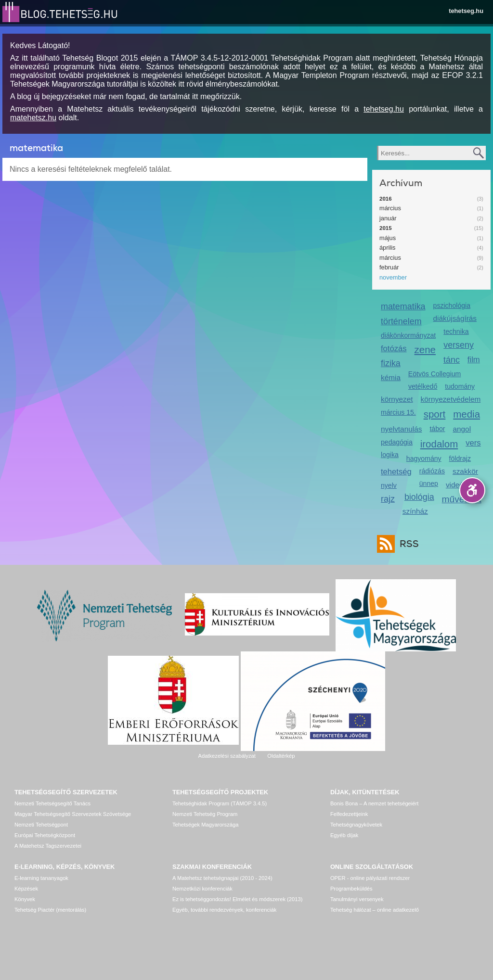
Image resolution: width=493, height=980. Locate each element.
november (393, 277)
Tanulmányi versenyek (357, 899)
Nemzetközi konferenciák (202, 889)
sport (435, 414)
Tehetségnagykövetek (356, 825)
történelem (401, 321)
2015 (386, 228)
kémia (391, 377)
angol (462, 429)
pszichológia (452, 305)
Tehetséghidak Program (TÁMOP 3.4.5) (220, 803)
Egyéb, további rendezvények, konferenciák (224, 910)
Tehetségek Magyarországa (205, 825)
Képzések (26, 889)
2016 (386, 199)
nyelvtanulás (401, 429)
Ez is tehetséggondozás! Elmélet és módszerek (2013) (238, 899)
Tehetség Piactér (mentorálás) (50, 910)
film (474, 360)
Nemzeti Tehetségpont (41, 825)
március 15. (398, 412)
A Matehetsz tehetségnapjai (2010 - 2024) (222, 878)
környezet (397, 399)
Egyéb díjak (344, 835)
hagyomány (424, 458)
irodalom (439, 444)
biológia (419, 497)
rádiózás (432, 471)
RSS (407, 544)
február (389, 267)
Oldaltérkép (281, 756)
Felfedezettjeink (349, 814)
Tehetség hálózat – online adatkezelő (375, 910)
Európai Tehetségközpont (45, 835)
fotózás (394, 349)
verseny (459, 345)
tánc (452, 360)
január (388, 218)
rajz (388, 499)
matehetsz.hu (33, 118)
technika (456, 331)
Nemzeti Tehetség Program (205, 814)
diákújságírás (455, 318)
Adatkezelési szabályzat (227, 756)
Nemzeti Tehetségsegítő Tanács (52, 803)
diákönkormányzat (408, 335)
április (387, 248)
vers (473, 443)
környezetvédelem (451, 399)
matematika (403, 306)
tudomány (460, 386)
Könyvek (25, 899)
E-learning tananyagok (41, 878)
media (467, 414)
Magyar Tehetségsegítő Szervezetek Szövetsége (73, 814)
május (388, 238)
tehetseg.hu (466, 11)
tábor (437, 429)
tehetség (396, 472)
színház (415, 511)
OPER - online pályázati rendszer (370, 878)
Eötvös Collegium (435, 374)
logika (390, 455)
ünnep (429, 484)
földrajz (460, 458)
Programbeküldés (351, 889)
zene (425, 350)
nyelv (389, 485)
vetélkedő (423, 386)
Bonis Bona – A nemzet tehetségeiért (374, 803)
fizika (391, 363)
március (390, 208)
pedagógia (397, 442)
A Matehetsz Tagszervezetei (48, 846)
